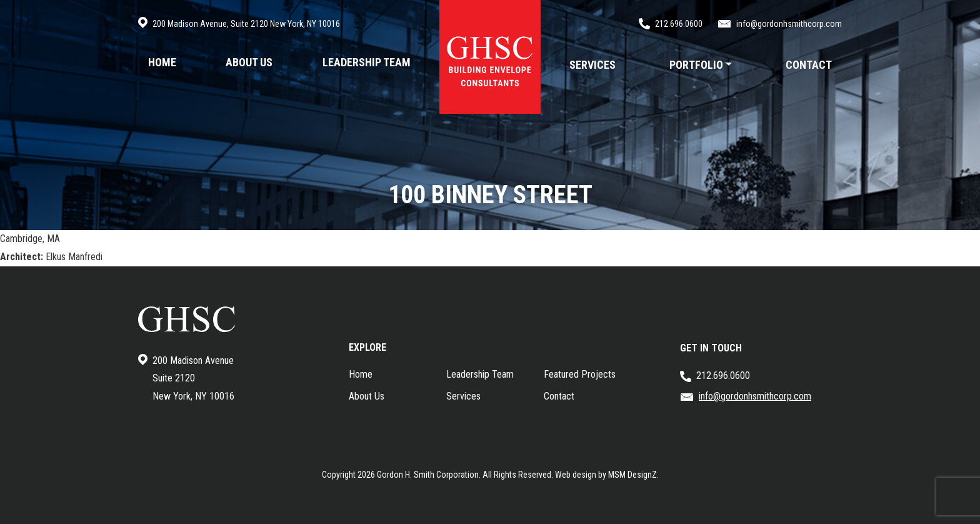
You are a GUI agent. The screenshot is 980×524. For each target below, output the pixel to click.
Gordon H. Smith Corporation (428, 475)
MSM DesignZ (632, 475)
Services (463, 396)
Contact (559, 396)
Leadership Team (480, 374)
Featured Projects (580, 374)
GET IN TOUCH (711, 348)
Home (361, 374)
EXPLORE (367, 347)
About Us (367, 396)
